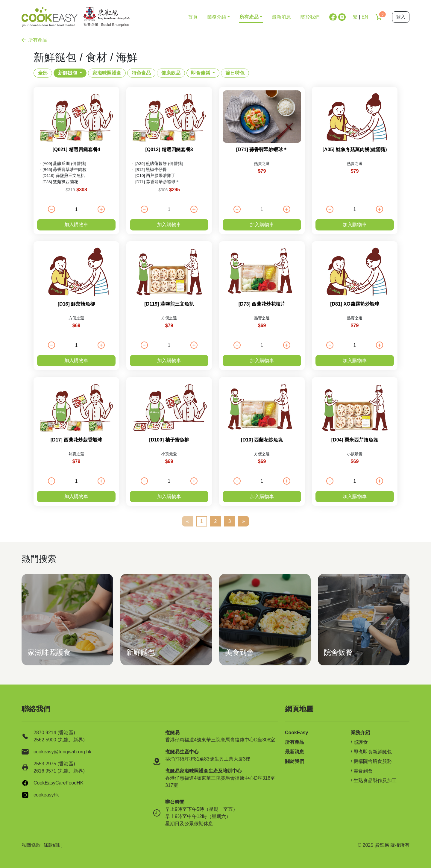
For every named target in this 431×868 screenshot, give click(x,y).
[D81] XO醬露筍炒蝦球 (355, 304)
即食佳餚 (201, 73)
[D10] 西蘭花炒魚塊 (262, 440)
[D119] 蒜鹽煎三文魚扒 (64, 176)
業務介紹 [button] (217, 17)
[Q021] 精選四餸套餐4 (76, 150)
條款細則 (53, 845)
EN (365, 17)
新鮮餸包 (68, 73)
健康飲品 (171, 73)
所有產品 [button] (249, 17)
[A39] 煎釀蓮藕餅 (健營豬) (159, 164)
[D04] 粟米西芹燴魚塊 (355, 440)
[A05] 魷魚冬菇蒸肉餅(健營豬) (355, 150)
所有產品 (34, 40)
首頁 (193, 17)
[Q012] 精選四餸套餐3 (169, 150)
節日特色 (235, 73)
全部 (43, 73)
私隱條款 (31, 845)
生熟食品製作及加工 (375, 780)
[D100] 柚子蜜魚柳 (169, 440)
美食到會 (363, 771)
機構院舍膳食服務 (373, 761)
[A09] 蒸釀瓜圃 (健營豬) (64, 164)
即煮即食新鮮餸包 (373, 752)
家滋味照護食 (107, 73)
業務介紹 (360, 733)
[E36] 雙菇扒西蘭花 (60, 182)
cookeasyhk (46, 795)
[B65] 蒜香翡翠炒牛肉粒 (65, 170)
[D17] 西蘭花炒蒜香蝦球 (76, 440)
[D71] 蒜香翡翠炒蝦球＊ (157, 182)
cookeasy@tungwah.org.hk (62, 752)
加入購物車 (76, 225)
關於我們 (310, 17)
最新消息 (281, 17)
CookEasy (296, 733)
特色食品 (141, 73)
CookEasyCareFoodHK (58, 783)
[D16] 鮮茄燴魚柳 (76, 304)
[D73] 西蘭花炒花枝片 (262, 304)
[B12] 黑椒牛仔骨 (151, 170)
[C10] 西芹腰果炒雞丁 (155, 176)
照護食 (361, 742)
